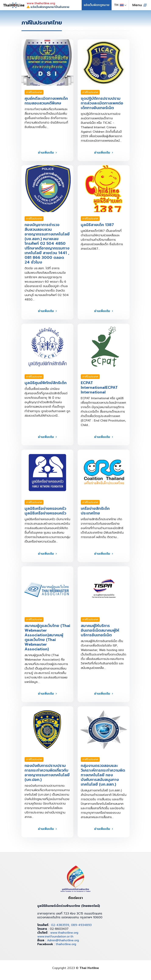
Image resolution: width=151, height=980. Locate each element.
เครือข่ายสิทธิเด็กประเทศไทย (95, 511)
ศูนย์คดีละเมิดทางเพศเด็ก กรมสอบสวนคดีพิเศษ (46, 101)
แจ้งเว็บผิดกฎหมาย (97, 5)
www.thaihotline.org (64, 933)
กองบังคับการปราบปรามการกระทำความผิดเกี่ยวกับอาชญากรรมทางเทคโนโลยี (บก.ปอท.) (47, 773)
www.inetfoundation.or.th (55, 937)
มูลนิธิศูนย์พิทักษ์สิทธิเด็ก (46, 383)
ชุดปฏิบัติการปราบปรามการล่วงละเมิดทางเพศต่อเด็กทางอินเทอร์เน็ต (102, 103)
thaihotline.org (66, 944)
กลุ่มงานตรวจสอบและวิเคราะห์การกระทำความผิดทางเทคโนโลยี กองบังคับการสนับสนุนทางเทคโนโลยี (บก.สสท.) (103, 775)
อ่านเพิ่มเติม (46, 153)
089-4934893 (81, 925)
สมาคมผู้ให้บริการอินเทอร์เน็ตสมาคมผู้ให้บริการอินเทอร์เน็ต (100, 630)
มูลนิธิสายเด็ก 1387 (97, 225)
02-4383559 (60, 925)
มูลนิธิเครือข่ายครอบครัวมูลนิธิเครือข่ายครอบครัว (45, 511)
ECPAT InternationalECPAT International (99, 387)
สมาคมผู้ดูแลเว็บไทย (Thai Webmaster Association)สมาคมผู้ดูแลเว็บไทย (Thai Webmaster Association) (47, 637)
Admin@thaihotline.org (63, 940)
